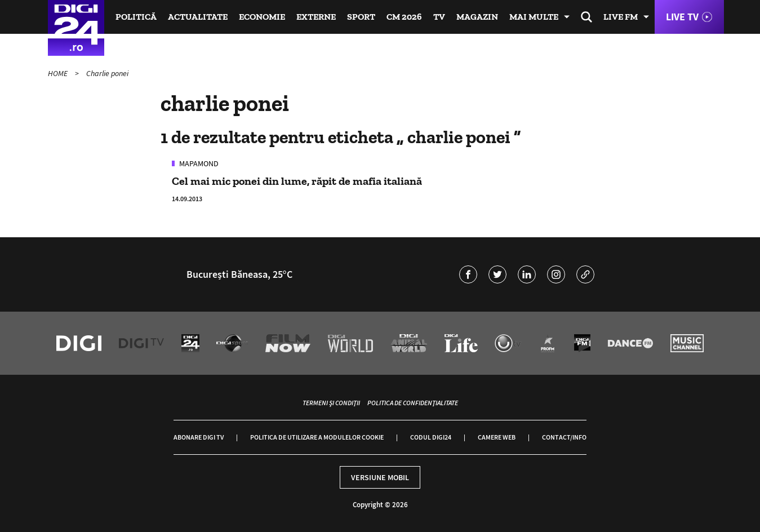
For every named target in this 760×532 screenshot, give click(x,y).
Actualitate (198, 17)
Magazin (477, 17)
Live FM (621, 17)
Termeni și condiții (331, 403)
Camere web (497, 437)
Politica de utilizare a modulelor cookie (317, 437)
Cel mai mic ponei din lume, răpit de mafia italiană (297, 181)
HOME (59, 73)
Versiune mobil (380, 477)
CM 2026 (404, 17)
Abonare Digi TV (199, 437)
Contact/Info (564, 437)
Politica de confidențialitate (413, 403)
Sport (361, 17)
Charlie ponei (107, 73)
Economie (262, 17)
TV (439, 17)
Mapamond (198, 163)
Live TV (682, 17)
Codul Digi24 (431, 437)
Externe (316, 17)
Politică (136, 17)
